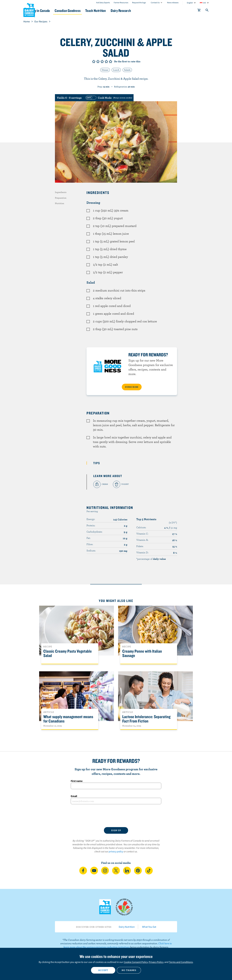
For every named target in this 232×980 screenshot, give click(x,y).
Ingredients (61, 192)
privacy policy (116, 851)
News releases (173, 2)
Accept (103, 970)
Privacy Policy (156, 962)
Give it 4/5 (106, 61)
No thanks (129, 970)
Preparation (61, 198)
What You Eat (149, 927)
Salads (127, 70)
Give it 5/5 (111, 61)
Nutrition (60, 203)
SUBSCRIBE (132, 387)
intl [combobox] (204, 3)
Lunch (116, 70)
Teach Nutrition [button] (117, 11)
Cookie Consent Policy (136, 962)
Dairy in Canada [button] (54, 11)
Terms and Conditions (181, 962)
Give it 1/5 (94, 61)
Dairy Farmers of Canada (29, 10)
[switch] (109, 98)
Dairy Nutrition (127, 927)
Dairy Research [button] (146, 11)
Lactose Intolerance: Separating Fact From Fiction (146, 719)
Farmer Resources (121, 2)
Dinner (105, 70)
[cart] (199, 11)
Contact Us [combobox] (155, 2)
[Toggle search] (207, 11)
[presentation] (116, 816)
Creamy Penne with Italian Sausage (142, 653)
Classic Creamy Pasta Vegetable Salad (68, 653)
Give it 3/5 (102, 61)
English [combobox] (190, 3)
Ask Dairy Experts (103, 2)
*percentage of (151, 559)
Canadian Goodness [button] (86, 11)
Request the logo (139, 2)
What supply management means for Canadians (68, 719)
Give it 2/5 (98, 61)
